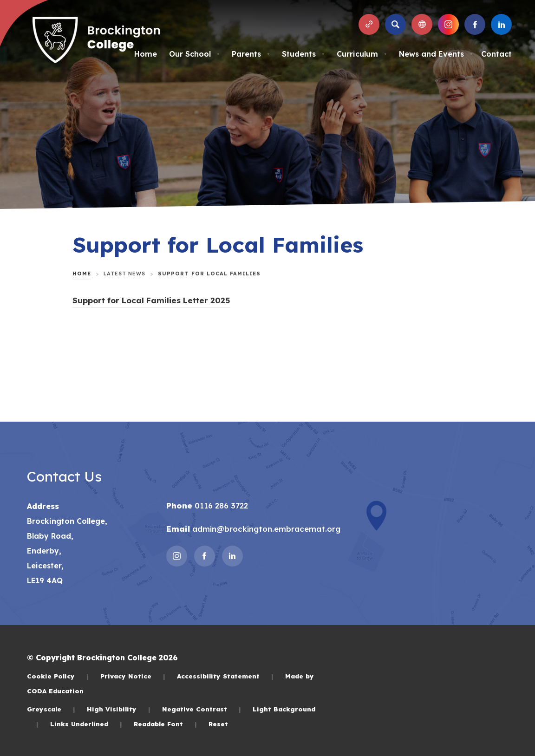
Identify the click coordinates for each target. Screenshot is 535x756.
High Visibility (119, 709)
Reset (218, 724)
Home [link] (82, 274)
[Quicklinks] (369, 24)
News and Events (436, 54)
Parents (251, 54)
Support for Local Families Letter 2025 (151, 300)
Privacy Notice (133, 676)
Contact (496, 54)
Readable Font (165, 724)
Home (146, 54)
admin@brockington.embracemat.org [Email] (265, 529)
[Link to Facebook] (475, 24)
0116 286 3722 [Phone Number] (220, 505)
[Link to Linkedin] (501, 24)
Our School (194, 54)
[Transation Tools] (422, 24)
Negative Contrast (202, 709)
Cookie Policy (58, 676)
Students (303, 54)
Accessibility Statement (225, 676)
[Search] (395, 24)
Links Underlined (86, 724)
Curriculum (362, 54)
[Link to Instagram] (448, 24)
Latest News (124, 274)
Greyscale (51, 709)
